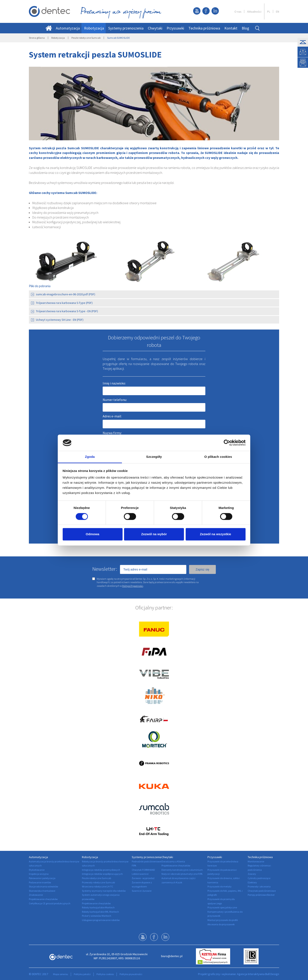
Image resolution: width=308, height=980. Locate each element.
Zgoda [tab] (90, 457)
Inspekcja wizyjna (39, 874)
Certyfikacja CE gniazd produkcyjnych (50, 903)
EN (278, 12)
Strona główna (37, 38)
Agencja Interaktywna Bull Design (258, 974)
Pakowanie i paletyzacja (42, 878)
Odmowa (93, 534)
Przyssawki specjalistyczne (222, 907)
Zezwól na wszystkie (216, 534)
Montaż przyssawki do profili (223, 920)
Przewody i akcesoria (259, 886)
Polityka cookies (105, 974)
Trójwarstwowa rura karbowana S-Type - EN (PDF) (64, 311)
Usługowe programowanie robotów (101, 920)
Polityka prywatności (131, 974)
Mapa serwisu (61, 974)
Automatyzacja (68, 28)
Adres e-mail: (112, 416)
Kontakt (231, 28)
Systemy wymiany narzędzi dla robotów (104, 891)
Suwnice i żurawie (142, 891)
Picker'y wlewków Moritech (97, 916)
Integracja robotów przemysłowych (101, 870)
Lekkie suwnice (140, 874)
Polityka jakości (82, 974)
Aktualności (254, 12)
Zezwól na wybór (154, 534)
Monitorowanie (256, 861)
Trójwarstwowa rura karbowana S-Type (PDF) (62, 303)
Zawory (252, 874)
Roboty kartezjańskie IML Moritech (100, 912)
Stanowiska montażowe (42, 891)
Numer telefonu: (115, 400)
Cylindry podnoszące (259, 878)
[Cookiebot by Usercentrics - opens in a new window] (227, 443)
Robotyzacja (94, 28)
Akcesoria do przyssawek (221, 924)
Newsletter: (105, 569)
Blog (245, 28)
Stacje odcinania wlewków (44, 886)
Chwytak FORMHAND (143, 870)
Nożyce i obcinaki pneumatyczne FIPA (182, 874)
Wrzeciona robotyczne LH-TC (98, 886)
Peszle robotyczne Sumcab (86, 38)
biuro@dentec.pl (172, 956)
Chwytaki (155, 28)
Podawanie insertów (40, 882)
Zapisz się (202, 569)
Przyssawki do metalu (219, 886)
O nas (238, 12)
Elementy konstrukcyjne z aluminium (182, 870)
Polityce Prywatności (133, 586)
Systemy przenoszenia (126, 28)
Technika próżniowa (204, 28)
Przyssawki (175, 28)
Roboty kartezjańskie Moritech (98, 907)
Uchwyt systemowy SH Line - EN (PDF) (57, 320)
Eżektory (252, 882)
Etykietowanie (37, 870)
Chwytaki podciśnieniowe (262, 891)
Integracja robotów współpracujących (102, 874)
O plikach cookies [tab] (218, 457)
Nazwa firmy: (112, 433)
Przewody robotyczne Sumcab (98, 882)
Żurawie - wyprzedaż (143, 878)
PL (269, 12)
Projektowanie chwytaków (43, 899)
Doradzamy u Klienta (173, 861)
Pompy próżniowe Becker (261, 895)
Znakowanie (36, 895)
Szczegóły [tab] (154, 457)
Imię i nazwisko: (114, 383)
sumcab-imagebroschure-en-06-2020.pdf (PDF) (63, 294)
